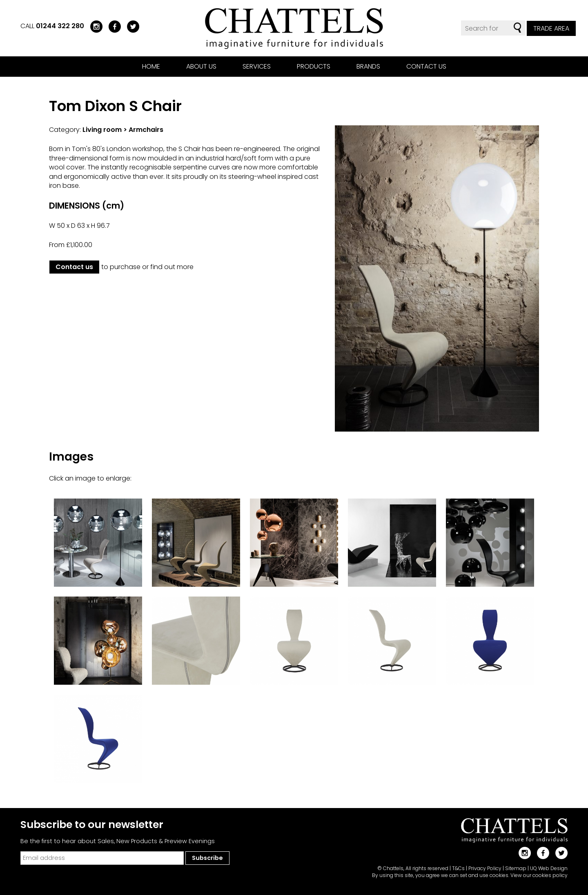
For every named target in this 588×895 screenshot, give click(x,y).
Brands (368, 66)
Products (314, 66)
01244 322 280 (60, 26)
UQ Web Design (549, 868)
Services (257, 66)
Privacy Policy (485, 868)
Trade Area (551, 28)
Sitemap (516, 868)
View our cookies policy (539, 875)
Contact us (426, 66)
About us (201, 66)
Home (151, 66)
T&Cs (458, 868)
